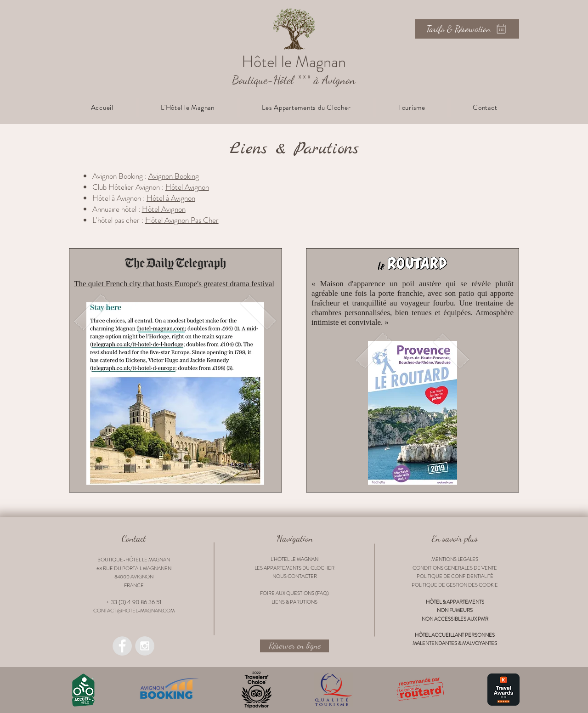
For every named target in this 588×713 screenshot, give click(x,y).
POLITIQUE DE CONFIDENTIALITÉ (455, 576)
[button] (188, 108)
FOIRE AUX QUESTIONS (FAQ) (294, 593)
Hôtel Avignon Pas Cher (182, 220)
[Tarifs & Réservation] (467, 29)
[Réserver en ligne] (294, 646)
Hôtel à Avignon (171, 198)
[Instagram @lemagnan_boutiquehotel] (145, 646)
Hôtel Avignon (187, 187)
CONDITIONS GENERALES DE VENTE (455, 568)
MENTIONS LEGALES (455, 559)
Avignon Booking (174, 176)
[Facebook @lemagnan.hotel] (122, 646)
